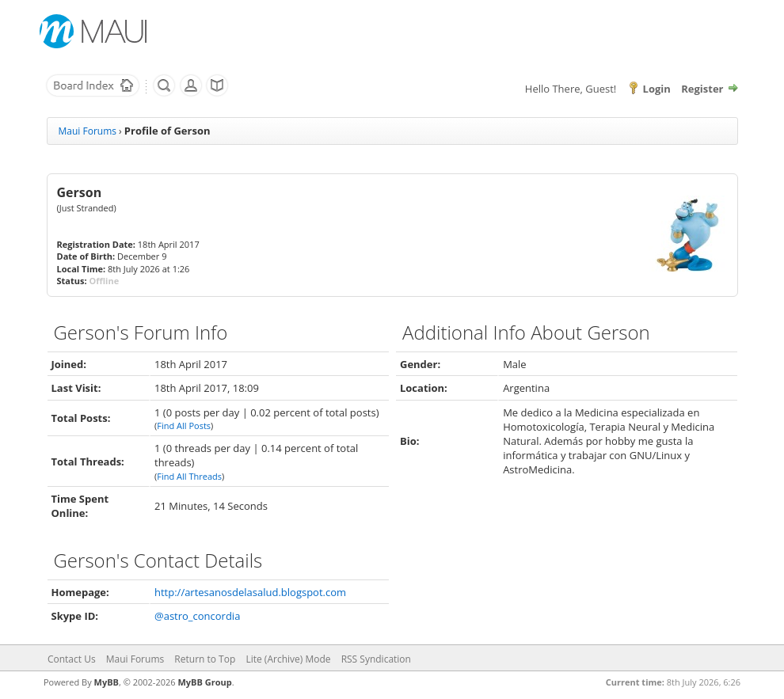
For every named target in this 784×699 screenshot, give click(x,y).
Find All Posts (184, 425)
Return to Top (205, 659)
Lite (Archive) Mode (288, 659)
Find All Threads (189, 476)
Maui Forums (88, 131)
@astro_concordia (197, 616)
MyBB (107, 682)
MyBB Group (204, 682)
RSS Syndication (376, 659)
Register (702, 89)
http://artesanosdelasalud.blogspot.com (250, 592)
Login (657, 89)
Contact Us (72, 659)
